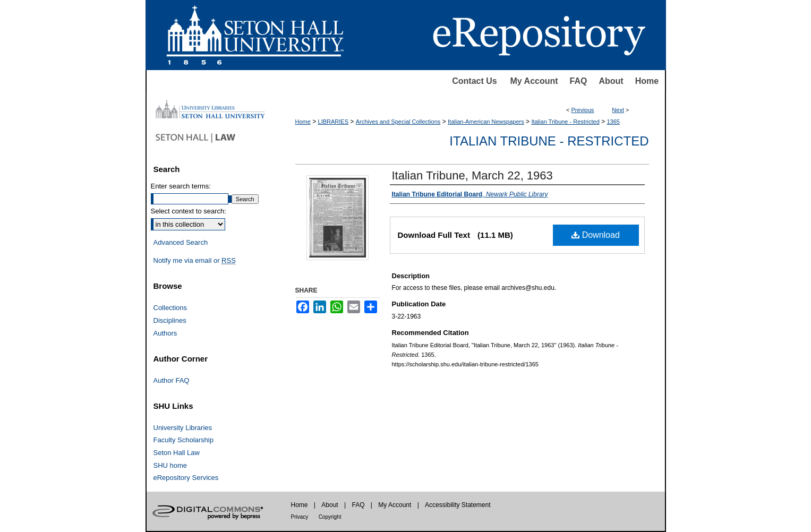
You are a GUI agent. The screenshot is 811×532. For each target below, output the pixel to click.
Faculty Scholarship (183, 440)
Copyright (330, 517)
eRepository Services (186, 478)
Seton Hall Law (177, 453)
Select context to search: (189, 211)
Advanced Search (181, 242)
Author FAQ (172, 380)
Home (647, 81)
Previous (583, 110)
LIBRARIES (333, 122)
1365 (613, 122)
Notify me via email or (195, 261)
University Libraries (183, 428)
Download (596, 235)
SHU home (170, 465)
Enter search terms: (181, 186)
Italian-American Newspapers (486, 122)
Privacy (300, 517)
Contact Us (474, 81)
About (611, 81)
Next (618, 110)
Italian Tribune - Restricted (565, 122)
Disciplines (170, 320)
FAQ (579, 81)
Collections (170, 308)
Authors (165, 333)
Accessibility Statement (458, 505)
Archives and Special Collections (398, 122)
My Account (534, 81)
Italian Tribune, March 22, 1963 (472, 175)
